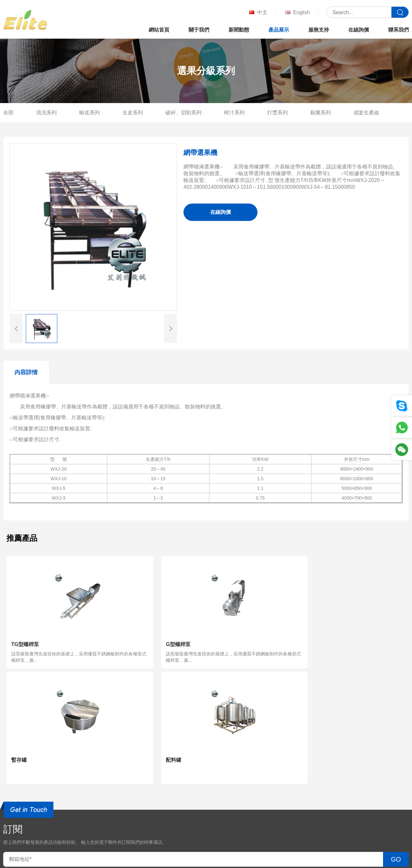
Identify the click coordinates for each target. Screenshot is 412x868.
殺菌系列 (321, 113)
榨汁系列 (234, 113)
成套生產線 (366, 113)
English (297, 13)
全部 (8, 113)
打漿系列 (277, 113)
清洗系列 (46, 113)
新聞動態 (239, 30)
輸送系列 (89, 113)
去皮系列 (133, 113)
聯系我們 (398, 30)
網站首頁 (159, 30)
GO (396, 743)
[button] (171, 329)
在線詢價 (359, 30)
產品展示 (279, 30)
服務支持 (319, 30)
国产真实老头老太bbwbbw (30, 864)
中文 (258, 13)
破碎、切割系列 (183, 113)
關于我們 (199, 30)
